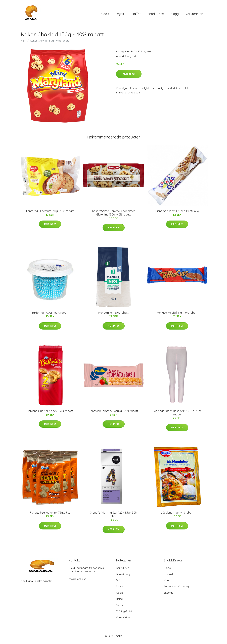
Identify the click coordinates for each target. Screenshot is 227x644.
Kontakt (168, 576)
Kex (149, 54)
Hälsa (119, 601)
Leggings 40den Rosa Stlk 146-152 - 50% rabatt (177, 415)
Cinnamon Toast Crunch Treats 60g (177, 213)
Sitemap (169, 595)
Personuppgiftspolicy (176, 589)
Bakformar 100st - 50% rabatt (50, 315)
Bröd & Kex (156, 15)
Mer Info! (129, 76)
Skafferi (136, 15)
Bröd (134, 54)
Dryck (120, 15)
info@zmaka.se (77, 581)
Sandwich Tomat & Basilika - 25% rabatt (113, 413)
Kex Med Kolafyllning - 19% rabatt (177, 315)
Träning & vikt (124, 614)
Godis (105, 15)
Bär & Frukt (123, 570)
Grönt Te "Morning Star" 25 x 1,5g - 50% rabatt (114, 517)
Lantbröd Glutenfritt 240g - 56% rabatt (50, 213)
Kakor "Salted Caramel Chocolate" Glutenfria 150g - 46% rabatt (113, 215)
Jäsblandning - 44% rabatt (177, 515)
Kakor (142, 54)
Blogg (175, 15)
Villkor (167, 583)
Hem (23, 43)
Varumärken (194, 15)
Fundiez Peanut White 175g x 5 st (50, 515)
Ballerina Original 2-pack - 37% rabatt (50, 413)
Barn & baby (123, 576)
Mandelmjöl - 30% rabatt (113, 315)
